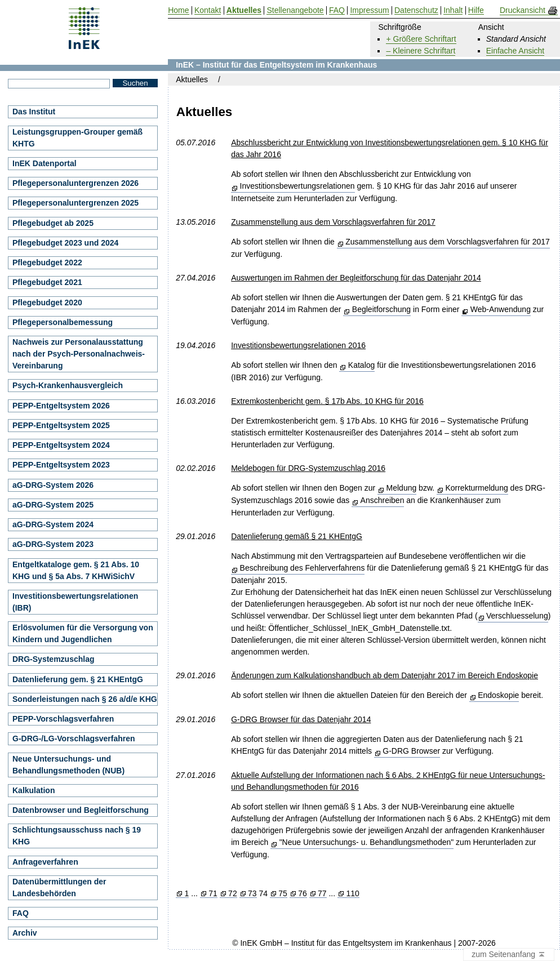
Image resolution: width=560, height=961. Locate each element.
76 (303, 894)
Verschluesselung (517, 616)
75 (283, 894)
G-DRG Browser (411, 751)
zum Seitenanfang (509, 955)
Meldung (402, 488)
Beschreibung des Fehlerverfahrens (303, 568)
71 (213, 894)
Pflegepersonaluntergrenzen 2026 (75, 183)
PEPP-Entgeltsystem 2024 (61, 445)
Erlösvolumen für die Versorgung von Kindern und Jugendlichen (83, 633)
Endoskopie (498, 695)
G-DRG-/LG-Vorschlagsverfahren (74, 738)
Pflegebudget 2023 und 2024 (65, 243)
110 (352, 894)
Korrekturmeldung (476, 488)
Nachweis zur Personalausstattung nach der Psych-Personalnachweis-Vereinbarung (79, 354)
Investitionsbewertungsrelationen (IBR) (75, 602)
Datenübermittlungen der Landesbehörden (59, 887)
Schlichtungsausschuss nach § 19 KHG (77, 836)
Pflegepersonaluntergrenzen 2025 (75, 203)
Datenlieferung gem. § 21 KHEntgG (78, 679)
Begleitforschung (381, 309)
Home (178, 10)
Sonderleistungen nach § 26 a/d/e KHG (85, 699)
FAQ (21, 913)
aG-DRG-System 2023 (53, 544)
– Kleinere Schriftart (421, 51)
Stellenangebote (295, 10)
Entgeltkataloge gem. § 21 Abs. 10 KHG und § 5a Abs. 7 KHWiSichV (76, 570)
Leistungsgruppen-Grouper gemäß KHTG (77, 138)
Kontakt (208, 10)
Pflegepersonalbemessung (63, 322)
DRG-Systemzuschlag (53, 659)
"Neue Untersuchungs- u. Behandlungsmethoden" (367, 842)
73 (252, 894)
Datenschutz (416, 10)
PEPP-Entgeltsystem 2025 (61, 425)
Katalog (361, 365)
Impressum (369, 10)
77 (322, 894)
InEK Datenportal (45, 163)
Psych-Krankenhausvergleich (68, 385)
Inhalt (453, 10)
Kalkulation (34, 790)
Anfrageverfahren (45, 862)
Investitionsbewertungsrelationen (297, 186)
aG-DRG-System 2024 (53, 524)
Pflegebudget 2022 (47, 263)
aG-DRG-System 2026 (53, 485)
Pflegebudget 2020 (47, 302)
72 (233, 894)
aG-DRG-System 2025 (53, 505)
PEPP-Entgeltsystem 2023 (61, 465)
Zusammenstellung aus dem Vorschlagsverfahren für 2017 (448, 242)
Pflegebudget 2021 (47, 282)
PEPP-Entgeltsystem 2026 (61, 406)
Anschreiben (383, 500)
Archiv (25, 933)
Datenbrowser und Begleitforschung (81, 810)
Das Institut (34, 112)
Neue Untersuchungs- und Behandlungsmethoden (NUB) (68, 765)
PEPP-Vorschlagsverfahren (63, 719)
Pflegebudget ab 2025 (53, 223)
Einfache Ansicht (515, 51)
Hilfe (476, 10)
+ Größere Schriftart (421, 39)
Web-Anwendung (501, 309)
